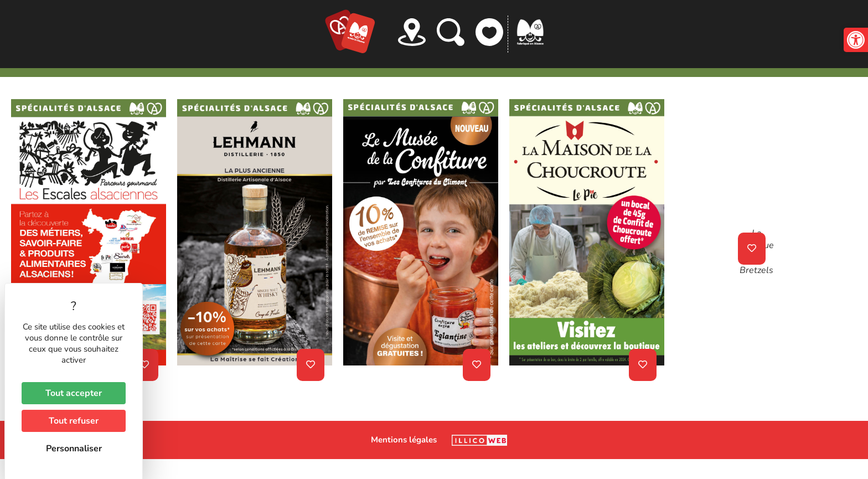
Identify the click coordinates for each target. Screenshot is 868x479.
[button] (856, 40)
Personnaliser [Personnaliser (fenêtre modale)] (74, 449)
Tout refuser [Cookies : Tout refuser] (74, 421)
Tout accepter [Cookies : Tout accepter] (74, 393)
